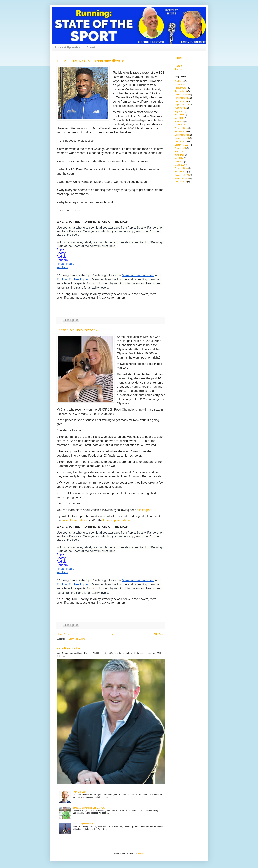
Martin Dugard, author (69, 648)
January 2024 (181, 172)
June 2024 (179, 155)
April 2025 (179, 121)
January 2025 (181, 131)
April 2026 (179, 81)
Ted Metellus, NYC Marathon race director (90, 61)
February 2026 (181, 88)
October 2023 (181, 182)
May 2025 (179, 118)
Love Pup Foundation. (118, 520)
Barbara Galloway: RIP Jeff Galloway (89, 808)
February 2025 (181, 128)
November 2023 (182, 178)
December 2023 (182, 175)
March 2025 (180, 125)
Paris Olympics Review (83, 824)
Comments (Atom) (77, 639)
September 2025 (182, 105)
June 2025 (179, 115)
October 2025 (181, 101)
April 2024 (179, 162)
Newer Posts (63, 634)
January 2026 (181, 91)
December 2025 (182, 95)
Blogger (141, 853)
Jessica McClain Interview (77, 330)
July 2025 (179, 111)
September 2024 (182, 145)
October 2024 (181, 141)
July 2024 (179, 152)
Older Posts (159, 634)
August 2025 (180, 108)
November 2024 (182, 138)
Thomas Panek (79, 792)
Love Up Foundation (75, 520)
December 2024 (182, 135)
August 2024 (180, 148)
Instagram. (146, 510)
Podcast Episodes (67, 47)
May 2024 (179, 158)
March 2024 (180, 165)
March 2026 (180, 85)
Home (111, 634)
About (91, 47)
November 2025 (182, 98)
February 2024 (181, 168)
